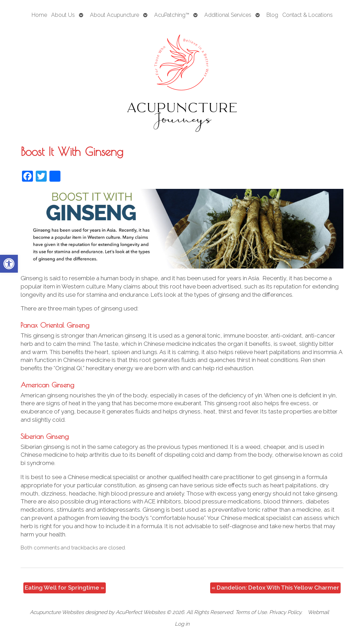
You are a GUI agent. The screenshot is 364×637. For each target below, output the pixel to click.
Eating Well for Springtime (65, 588)
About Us (63, 15)
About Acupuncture (115, 15)
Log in (182, 624)
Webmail (318, 612)
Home (39, 15)
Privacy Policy (285, 612)
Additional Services (228, 15)
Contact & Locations (308, 15)
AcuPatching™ (172, 15)
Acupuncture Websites (57, 612)
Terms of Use (251, 612)
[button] (9, 264)
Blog (272, 15)
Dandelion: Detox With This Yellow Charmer (275, 588)
